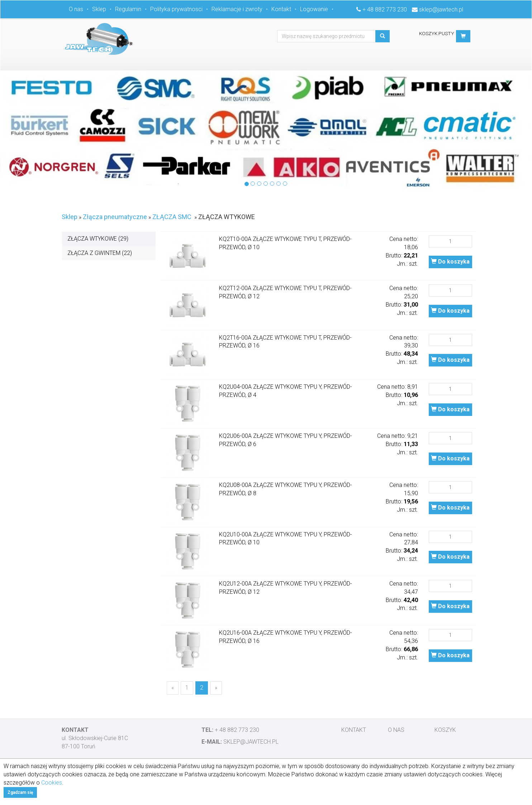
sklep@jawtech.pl (441, 10)
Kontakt (281, 9)
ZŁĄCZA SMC (172, 217)
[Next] (216, 688)
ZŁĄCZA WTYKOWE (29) (98, 239)
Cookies (52, 783)
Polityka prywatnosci (176, 9)
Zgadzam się (20, 792)
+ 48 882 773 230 (385, 10)
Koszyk (445, 730)
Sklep (99, 9)
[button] (463, 36)
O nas (76, 9)
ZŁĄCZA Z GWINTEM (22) (100, 253)
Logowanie (314, 9)
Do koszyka (450, 262)
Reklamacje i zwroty (237, 9)
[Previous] (173, 688)
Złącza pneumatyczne (115, 217)
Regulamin (128, 9)
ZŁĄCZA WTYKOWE (227, 217)
